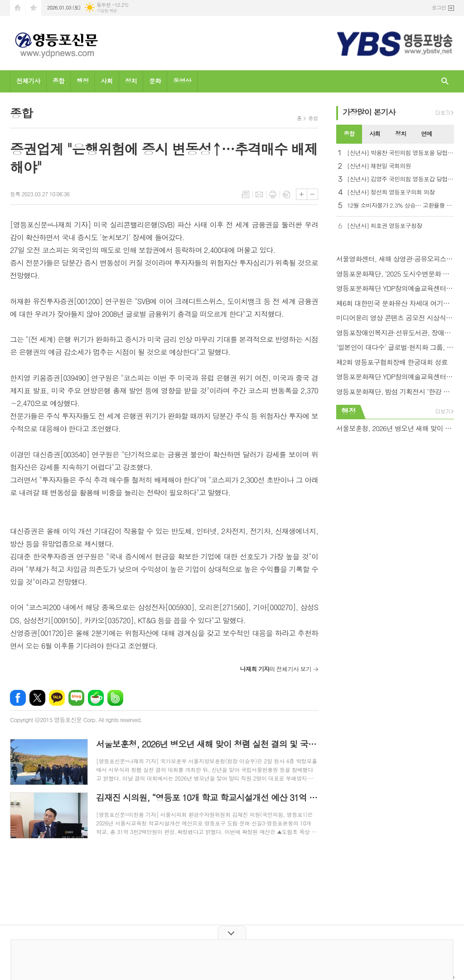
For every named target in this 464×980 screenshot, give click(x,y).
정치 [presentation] (401, 133)
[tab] (349, 134)
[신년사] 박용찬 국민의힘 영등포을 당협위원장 (401, 153)
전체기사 (28, 81)
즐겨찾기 (34, 8)
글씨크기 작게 (312, 194)
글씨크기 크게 (302, 194)
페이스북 (18, 698)
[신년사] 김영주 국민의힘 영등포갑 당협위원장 (401, 179)
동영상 (182, 81)
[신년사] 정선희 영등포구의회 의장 (391, 192)
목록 (246, 194)
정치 (131, 81)
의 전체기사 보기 (276, 669)
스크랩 (286, 194)
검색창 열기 (445, 81)
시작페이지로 (18, 8)
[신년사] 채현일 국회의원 (379, 166)
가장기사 (369, 112)
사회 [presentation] (375, 133)
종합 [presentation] (349, 133)
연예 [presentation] (426, 133)
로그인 (439, 7)
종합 (58, 81)
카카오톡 (57, 698)
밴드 (115, 698)
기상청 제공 (107, 11)
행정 (82, 81)
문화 (155, 81)
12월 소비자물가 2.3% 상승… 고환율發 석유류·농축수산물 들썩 (401, 206)
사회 (106, 81)
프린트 (273, 194)
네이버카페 (96, 698)
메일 (259, 194)
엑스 (37, 698)
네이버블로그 (76, 698)
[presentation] (447, 134)
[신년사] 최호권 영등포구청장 (384, 226)
